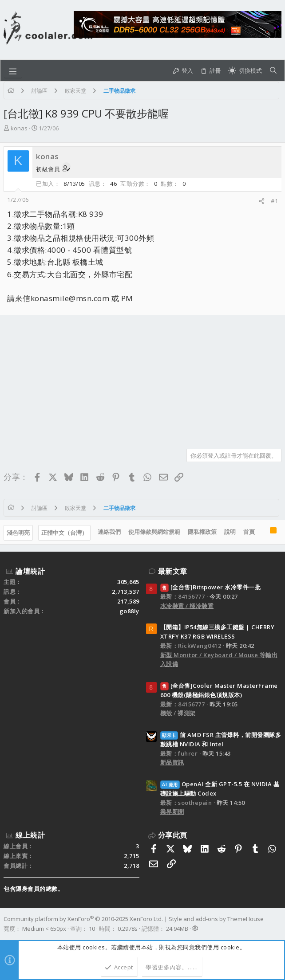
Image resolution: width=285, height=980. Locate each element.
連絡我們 (109, 532)
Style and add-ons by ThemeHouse (216, 919)
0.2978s (128, 929)
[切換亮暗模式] (245, 71)
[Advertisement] (142, 379)
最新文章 (173, 571)
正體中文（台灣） (64, 533)
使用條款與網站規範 (154, 532)
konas (19, 128)
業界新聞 (172, 811)
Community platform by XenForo (83, 919)
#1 (274, 201)
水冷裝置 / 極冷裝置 (187, 606)
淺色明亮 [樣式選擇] (18, 533)
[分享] (262, 201)
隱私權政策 (202, 532)
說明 (230, 532)
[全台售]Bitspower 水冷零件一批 (211, 587)
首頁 (249, 532)
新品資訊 (172, 762)
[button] (13, 71)
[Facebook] (277, 924)
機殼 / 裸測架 (178, 713)
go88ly (129, 611)
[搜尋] (273, 71)
